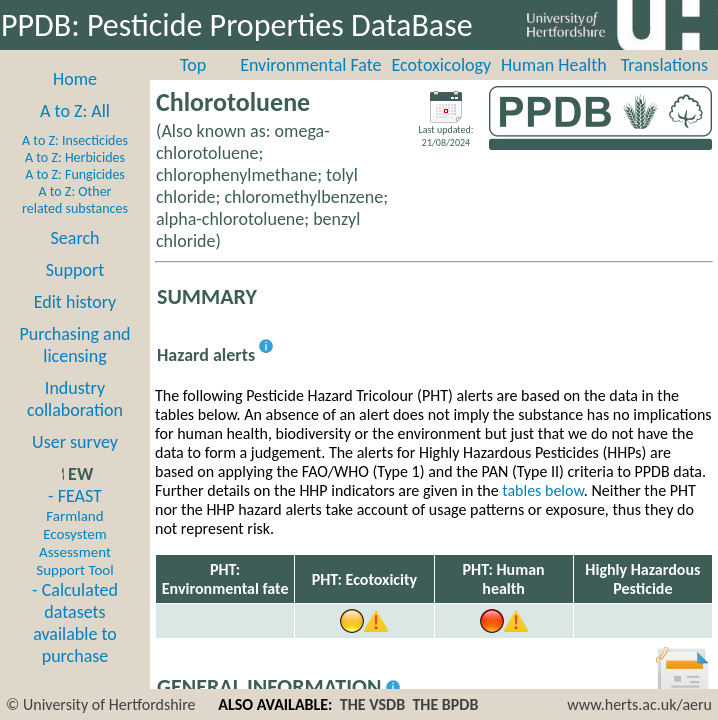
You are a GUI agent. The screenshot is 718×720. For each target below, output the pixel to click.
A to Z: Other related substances (75, 200)
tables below (543, 490)
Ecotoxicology (442, 65)
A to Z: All (75, 111)
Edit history (75, 302)
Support (75, 270)
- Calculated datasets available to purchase (75, 623)
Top (193, 65)
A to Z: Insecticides (75, 140)
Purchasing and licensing (74, 345)
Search (75, 238)
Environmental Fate (310, 65)
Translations (664, 65)
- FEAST (74, 532)
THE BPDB (445, 704)
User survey (75, 442)
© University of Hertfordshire (101, 704)
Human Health (554, 65)
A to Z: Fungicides (75, 174)
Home (75, 79)
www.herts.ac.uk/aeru (639, 704)
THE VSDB (372, 704)
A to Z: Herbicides (75, 157)
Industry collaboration (75, 399)
